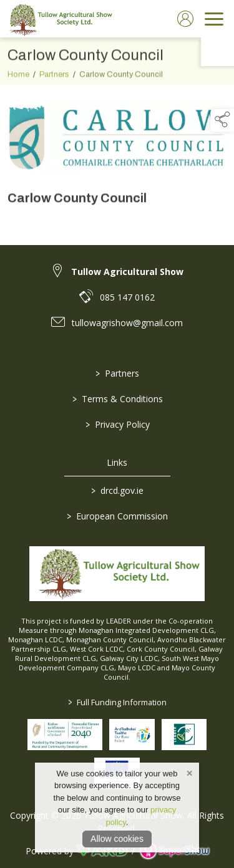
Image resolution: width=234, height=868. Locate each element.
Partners (54, 82)
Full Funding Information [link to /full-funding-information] (117, 702)
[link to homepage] (59, 19)
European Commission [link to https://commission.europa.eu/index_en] (117, 516)
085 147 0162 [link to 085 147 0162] (127, 297)
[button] (222, 120)
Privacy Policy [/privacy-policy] (117, 424)
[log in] (185, 19)
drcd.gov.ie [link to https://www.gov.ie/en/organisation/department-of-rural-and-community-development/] (117, 490)
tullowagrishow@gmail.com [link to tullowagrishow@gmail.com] (127, 323)
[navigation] (214, 19)
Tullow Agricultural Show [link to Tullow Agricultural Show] (127, 272)
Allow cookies (117, 839)
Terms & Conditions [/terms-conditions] (117, 399)
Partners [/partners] (117, 373)
